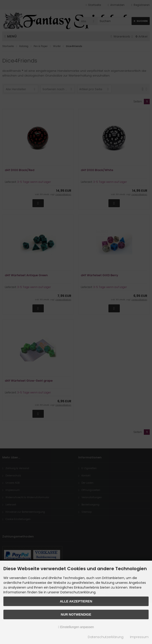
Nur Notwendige (76, 614)
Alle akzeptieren (76, 601)
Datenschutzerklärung (106, 637)
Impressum (139, 637)
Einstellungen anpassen (76, 627)
